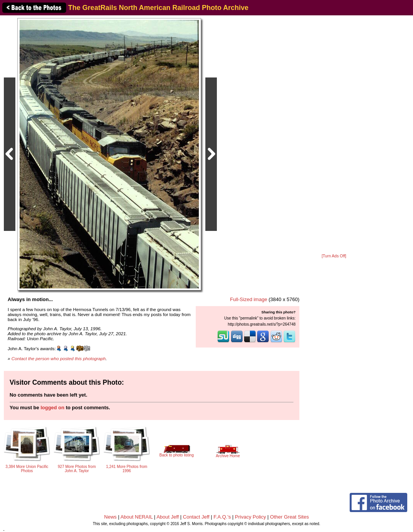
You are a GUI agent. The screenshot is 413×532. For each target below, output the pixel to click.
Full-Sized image (249, 299)
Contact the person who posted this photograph (59, 358)
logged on (53, 408)
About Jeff (168, 517)
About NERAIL (137, 517)
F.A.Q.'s (222, 517)
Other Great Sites (290, 517)
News (110, 517)
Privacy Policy (250, 517)
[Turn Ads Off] (334, 256)
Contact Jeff (196, 517)
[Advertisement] (334, 135)
